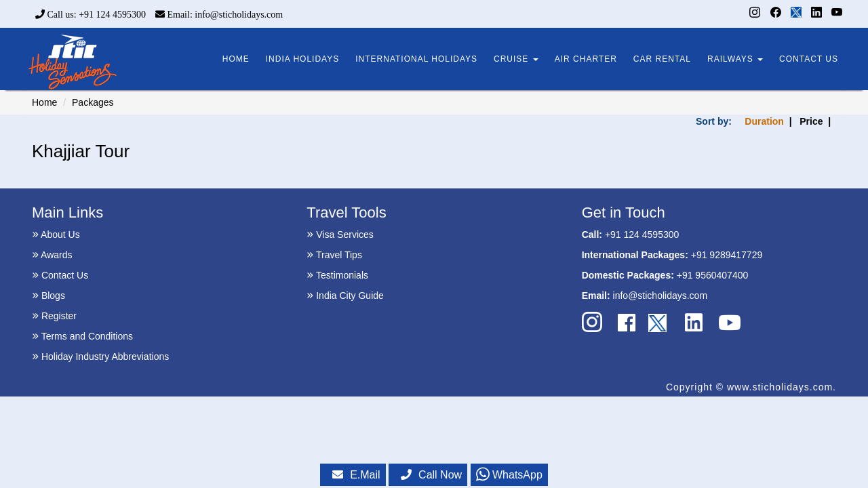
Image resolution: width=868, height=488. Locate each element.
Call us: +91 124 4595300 (91, 15)
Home (44, 102)
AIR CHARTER (586, 59)
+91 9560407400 (713, 275)
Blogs (48, 296)
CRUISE (516, 59)
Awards (52, 255)
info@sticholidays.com (660, 296)
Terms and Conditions (82, 336)
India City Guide (345, 296)
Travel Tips (334, 255)
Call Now (431, 475)
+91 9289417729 (727, 255)
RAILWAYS (735, 59)
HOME (236, 59)
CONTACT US (809, 59)
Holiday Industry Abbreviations (100, 357)
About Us (56, 235)
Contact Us (60, 275)
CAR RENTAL (662, 59)
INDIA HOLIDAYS (302, 59)
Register (54, 316)
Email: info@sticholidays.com (219, 15)
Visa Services (340, 235)
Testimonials (337, 275)
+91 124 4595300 (642, 235)
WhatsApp (509, 475)
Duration (764, 121)
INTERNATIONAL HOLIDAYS (416, 59)
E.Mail (356, 475)
